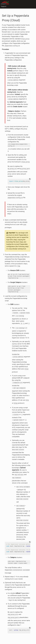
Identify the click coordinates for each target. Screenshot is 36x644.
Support (4, 6)
